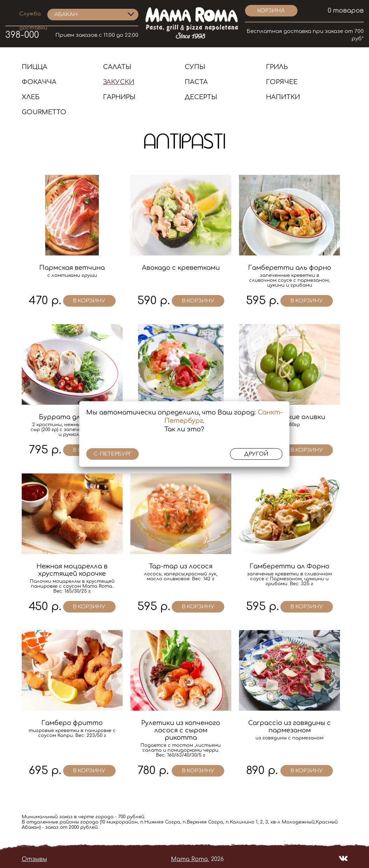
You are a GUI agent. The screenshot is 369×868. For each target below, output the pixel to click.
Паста (196, 82)
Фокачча (39, 82)
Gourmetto (44, 112)
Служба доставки (33, 15)
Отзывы (34, 859)
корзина (271, 11)
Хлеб (31, 97)
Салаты (117, 67)
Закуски (119, 82)
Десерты (201, 97)
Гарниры (119, 97)
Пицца (35, 67)
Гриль (277, 67)
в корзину (89, 301)
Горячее (282, 82)
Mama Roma (189, 859)
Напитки (283, 97)
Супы (195, 67)
